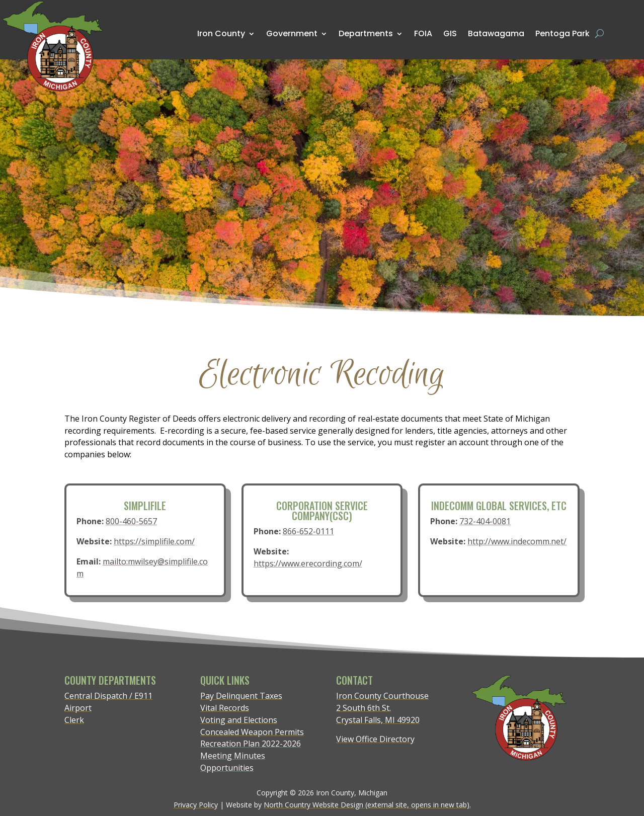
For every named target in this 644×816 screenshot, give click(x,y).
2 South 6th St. (364, 708)
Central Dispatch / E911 (108, 696)
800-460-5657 (132, 522)
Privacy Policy (196, 805)
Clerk (74, 720)
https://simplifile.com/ (154, 542)
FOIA (423, 33)
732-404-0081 (486, 522)
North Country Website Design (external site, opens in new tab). (367, 805)
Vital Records (225, 708)
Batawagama (496, 33)
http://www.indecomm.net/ (516, 542)
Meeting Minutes (233, 756)
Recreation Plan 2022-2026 (251, 744)
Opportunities (227, 768)
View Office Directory (375, 739)
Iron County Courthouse (382, 696)
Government (292, 33)
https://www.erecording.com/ (308, 562)
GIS (450, 33)
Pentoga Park (562, 33)
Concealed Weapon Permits (252, 732)
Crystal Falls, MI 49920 (378, 720)
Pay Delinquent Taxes (241, 696)
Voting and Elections (239, 720)
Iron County (221, 33)
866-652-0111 (309, 532)
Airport (78, 708)
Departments (366, 33)
